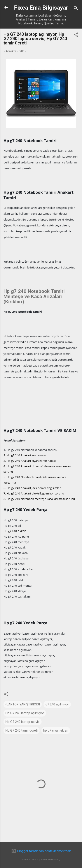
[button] (76, 35)
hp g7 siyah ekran (56, 730)
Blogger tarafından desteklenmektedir (41, 851)
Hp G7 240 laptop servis (23, 722)
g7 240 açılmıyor (57, 704)
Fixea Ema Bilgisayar (41, 8)
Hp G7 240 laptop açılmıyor (25, 713)
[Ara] (76, 9)
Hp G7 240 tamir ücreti (22, 730)
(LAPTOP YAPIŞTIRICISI (23, 704)
